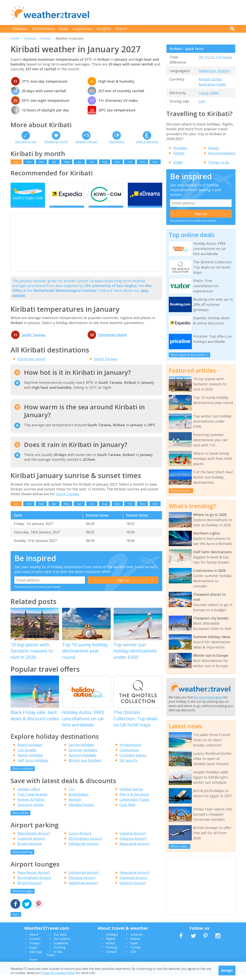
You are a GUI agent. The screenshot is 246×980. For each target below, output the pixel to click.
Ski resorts (128, 766)
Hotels (214, 148)
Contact (35, 945)
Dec (155, 162)
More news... (180, 846)
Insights (104, 29)
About (34, 940)
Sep (117, 162)
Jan (16, 162)
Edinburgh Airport (84, 849)
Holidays (180, 148)
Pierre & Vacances (134, 800)
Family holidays (30, 761)
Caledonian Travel (134, 805)
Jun (79, 162)
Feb (29, 162)
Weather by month (56, 142)
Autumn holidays (83, 761)
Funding (59, 953)
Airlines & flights (31, 805)
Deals (64, 29)
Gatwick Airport (133, 839)
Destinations (43, 29)
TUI (72, 795)
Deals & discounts (147, 142)
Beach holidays (30, 750)
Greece (135, 945)
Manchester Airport (34, 839)
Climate (111, 958)
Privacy (34, 949)
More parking (22, 858)
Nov (143, 162)
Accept (227, 970)
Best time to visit (26, 142)
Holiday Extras (131, 795)
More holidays (23, 774)
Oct (130, 162)
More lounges (23, 897)
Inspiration (83, 29)
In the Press (54, 959)
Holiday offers (29, 795)
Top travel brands (32, 800)
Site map (36, 958)
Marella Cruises (81, 810)
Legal (33, 953)
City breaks (27, 756)
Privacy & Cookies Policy (58, 973)
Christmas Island (112, 341)
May (67, 162)
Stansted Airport (31, 844)
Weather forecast (86, 142)
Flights (179, 153)
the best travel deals (208, 697)
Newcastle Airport (135, 849)
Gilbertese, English (214, 71)
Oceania (30, 38)
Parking (112, 953)
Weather (20, 29)
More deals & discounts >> (190, 355)
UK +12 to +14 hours (215, 57)
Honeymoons (130, 750)
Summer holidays (83, 756)
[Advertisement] (165, 12)
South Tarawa (34, 341)
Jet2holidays (79, 800)
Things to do (219, 162)
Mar (41, 162)
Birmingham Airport (85, 844)
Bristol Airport (30, 849)
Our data (60, 940)
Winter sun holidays (85, 766)
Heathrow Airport (83, 889)
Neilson (75, 805)
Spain (134, 949)
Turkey (135, 953)
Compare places (133, 761)
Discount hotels (31, 810)
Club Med (127, 810)
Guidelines (61, 949)
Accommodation (222, 153)
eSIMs (178, 162)
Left (202, 101)
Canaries (136, 940)
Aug (104, 162)
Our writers (62, 945)
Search (121, 29)
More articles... (181, 491)
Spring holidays (81, 750)
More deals (21, 819)
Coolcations (129, 756)
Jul (92, 162)
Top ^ (16, 920)
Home (15, 38)
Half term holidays (33, 766)
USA (133, 958)
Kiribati (46, 38)
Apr (54, 162)
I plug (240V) (209, 93)
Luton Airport (80, 839)
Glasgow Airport (133, 844)
